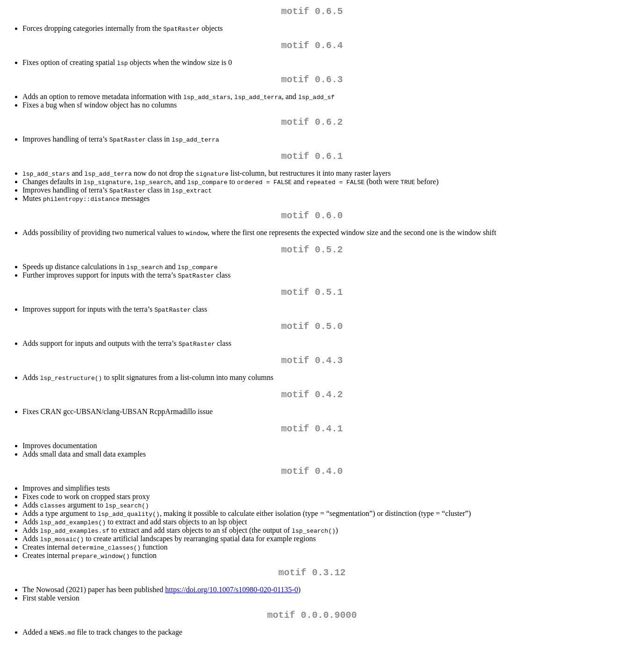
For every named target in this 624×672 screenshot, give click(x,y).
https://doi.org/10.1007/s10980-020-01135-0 (231, 616)
